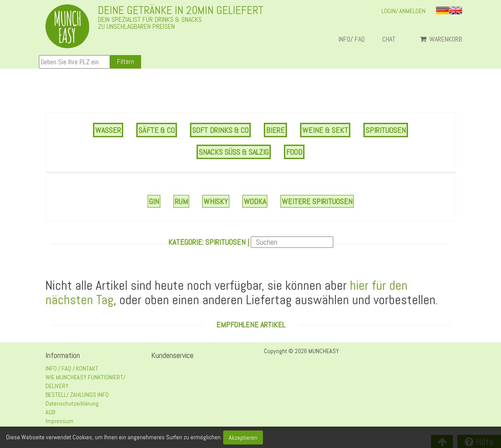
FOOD (294, 152)
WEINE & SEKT (325, 130)
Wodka (255, 201)
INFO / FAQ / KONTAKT (72, 368)
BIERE (275, 130)
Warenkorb (441, 39)
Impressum (59, 421)
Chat (392, 39)
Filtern (126, 61)
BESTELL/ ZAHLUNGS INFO (77, 395)
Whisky (216, 201)
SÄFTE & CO (157, 130)
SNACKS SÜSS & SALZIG (234, 152)
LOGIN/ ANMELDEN (403, 11)
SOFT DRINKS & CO (220, 130)
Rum (181, 201)
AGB (50, 412)
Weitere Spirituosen (317, 201)
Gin (154, 201)
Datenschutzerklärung (72, 403)
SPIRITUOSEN (386, 130)
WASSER (108, 130)
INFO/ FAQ (352, 39)
